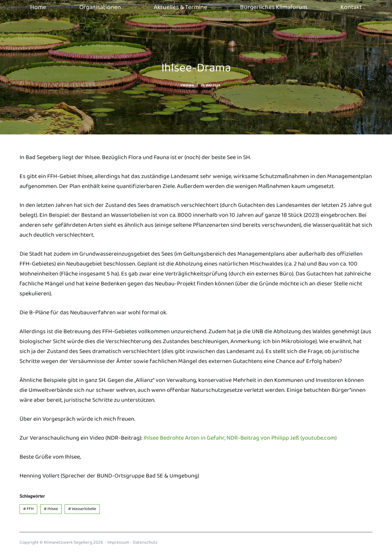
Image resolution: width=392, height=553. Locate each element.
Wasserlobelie (82, 509)
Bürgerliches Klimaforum (274, 7)
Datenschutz (145, 542)
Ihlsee (51, 509)
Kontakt (351, 7)
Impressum (118, 542)
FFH (28, 509)
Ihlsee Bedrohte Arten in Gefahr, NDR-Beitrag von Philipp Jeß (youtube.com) (240, 438)
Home (38, 7)
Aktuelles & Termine (181, 7)
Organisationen (100, 7)
